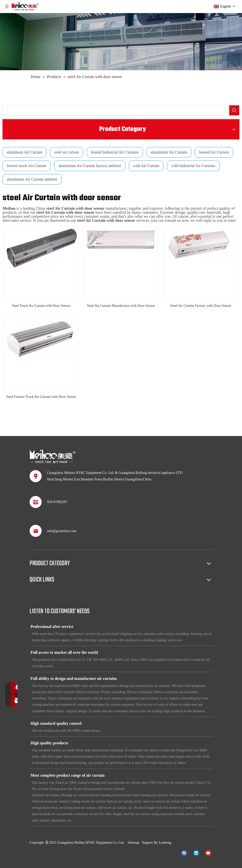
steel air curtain (67, 152)
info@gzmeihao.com (62, 531)
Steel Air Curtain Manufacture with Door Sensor (121, 306)
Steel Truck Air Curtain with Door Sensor (41, 306)
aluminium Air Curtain (169, 152)
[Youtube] (208, 853)
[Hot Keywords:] (234, 110)
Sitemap (133, 843)
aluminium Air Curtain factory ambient (90, 166)
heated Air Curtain (214, 152)
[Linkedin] (196, 853)
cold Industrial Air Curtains (193, 166)
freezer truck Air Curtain (27, 166)
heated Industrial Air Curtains (115, 152)
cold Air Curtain (146, 166)
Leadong (165, 843)
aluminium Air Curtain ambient (32, 179)
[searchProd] (116, 110)
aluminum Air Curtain (24, 152)
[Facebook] (184, 853)
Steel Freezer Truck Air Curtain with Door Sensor (41, 397)
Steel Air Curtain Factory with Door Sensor (201, 306)
